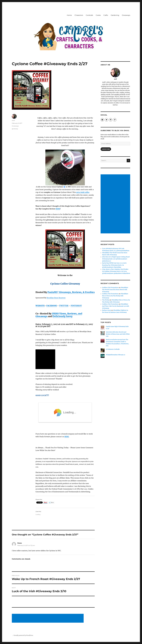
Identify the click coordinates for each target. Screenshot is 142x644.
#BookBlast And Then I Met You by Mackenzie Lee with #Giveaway (116, 306)
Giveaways (126, 15)
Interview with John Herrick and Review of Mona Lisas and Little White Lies (118, 334)
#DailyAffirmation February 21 (116, 355)
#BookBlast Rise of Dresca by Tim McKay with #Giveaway (115, 296)
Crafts (106, 15)
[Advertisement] (48, 618)
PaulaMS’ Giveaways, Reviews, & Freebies (71, 292)
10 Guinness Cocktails (113, 349)
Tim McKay (106, 300)
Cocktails (89, 15)
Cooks (98, 15)
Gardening (115, 15)
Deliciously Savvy (63, 316)
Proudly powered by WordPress (23, 635)
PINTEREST (76, 306)
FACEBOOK (52, 306)
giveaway (15, 129)
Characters (79, 15)
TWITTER (64, 306)
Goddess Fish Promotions (110, 288)
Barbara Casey (107, 310)
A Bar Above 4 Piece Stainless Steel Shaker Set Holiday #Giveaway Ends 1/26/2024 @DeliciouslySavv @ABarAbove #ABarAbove (116, 271)
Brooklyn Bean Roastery (56, 298)
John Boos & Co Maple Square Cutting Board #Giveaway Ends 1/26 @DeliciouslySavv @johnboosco (116, 259)
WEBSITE (40, 306)
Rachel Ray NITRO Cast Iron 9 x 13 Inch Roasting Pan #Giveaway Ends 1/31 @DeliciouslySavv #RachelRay (114, 265)
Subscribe (106, 149)
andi (13, 120)
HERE (58, 209)
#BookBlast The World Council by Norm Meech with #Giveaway (115, 290)
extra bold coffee (83, 192)
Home (69, 15)
